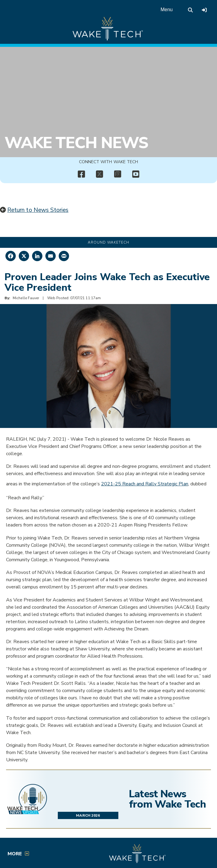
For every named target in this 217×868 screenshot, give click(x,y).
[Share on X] (24, 256)
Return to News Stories (38, 210)
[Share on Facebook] (11, 256)
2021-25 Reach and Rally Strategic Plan (145, 484)
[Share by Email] (51, 256)
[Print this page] (64, 256)
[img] (81, 174)
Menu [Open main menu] (166, 10)
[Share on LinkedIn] (37, 256)
